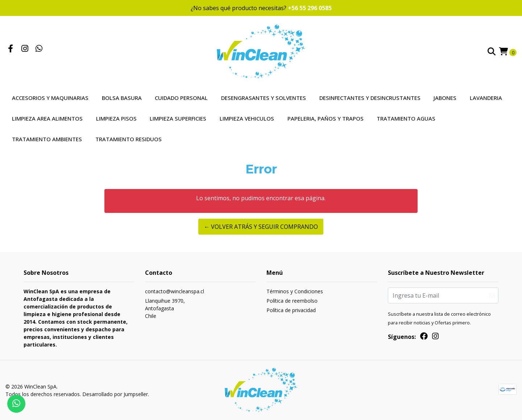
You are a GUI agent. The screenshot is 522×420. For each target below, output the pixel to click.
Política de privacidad (291, 310)
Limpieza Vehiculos (247, 118)
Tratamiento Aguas (406, 118)
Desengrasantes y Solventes (264, 98)
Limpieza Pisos (116, 118)
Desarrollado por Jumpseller (115, 394)
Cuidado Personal (181, 98)
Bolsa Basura (122, 98)
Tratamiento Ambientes (47, 139)
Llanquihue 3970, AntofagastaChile (165, 308)
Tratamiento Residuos (129, 139)
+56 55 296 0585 (310, 8)
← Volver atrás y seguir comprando (261, 227)
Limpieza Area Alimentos (47, 118)
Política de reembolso (292, 301)
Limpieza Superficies (178, 118)
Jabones (445, 98)
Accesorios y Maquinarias (50, 98)
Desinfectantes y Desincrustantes (370, 98)
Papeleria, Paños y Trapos (326, 118)
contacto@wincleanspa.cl (175, 291)
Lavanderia (486, 98)
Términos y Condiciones (295, 291)
